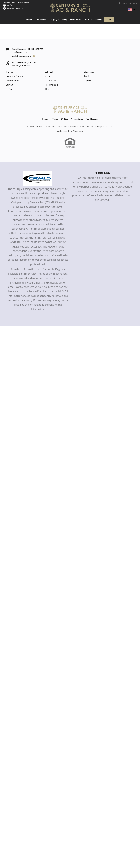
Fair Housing (92, 127)
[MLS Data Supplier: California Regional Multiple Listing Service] (38, 186)
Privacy (46, 127)
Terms (55, 127)
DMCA (64, 127)
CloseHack (78, 139)
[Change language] (131, 10)
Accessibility (77, 127)
